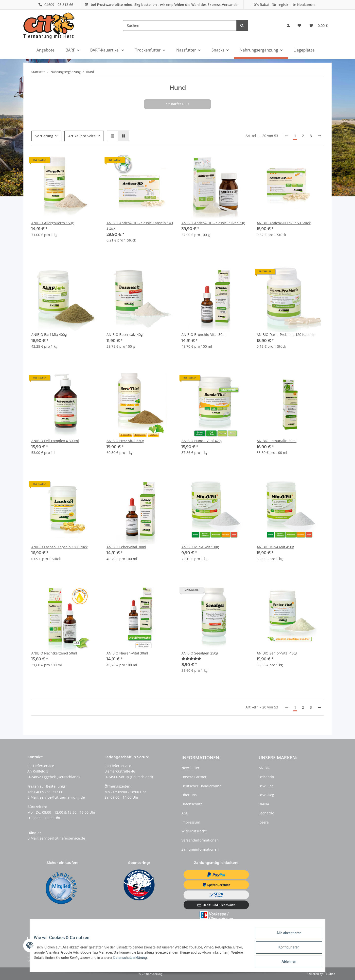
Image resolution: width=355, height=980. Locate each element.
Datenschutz (192, 804)
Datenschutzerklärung (158, 960)
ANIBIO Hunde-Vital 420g (202, 441)
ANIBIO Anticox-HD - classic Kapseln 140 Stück (140, 226)
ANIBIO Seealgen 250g (200, 653)
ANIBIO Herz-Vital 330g (125, 441)
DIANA (264, 804)
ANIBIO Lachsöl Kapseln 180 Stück (59, 547)
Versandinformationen (200, 840)
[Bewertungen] (191, 659)
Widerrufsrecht (194, 831)
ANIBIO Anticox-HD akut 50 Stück (284, 223)
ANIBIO (265, 768)
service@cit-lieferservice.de (62, 838)
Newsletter (190, 768)
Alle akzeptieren (285, 937)
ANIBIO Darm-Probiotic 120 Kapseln (286, 335)
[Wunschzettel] (299, 26)
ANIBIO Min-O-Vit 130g (200, 547)
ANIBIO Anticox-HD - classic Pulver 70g (213, 223)
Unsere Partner (194, 777)
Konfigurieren (285, 950)
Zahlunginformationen (200, 849)
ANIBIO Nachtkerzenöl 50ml (54, 653)
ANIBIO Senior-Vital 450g (277, 653)
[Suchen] (180, 26)
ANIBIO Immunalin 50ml (277, 441)
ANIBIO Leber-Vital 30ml (126, 547)
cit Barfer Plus (177, 104)
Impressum (191, 822)
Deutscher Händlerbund (202, 786)
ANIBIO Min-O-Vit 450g (275, 547)
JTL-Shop (329, 974)
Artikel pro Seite (82, 136)
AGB (185, 813)
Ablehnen (285, 963)
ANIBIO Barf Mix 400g (49, 335)
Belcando (266, 777)
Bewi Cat (266, 786)
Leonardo (266, 813)
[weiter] (319, 136)
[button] (288, 26)
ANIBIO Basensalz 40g (125, 335)
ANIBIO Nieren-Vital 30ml (127, 653)
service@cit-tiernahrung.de (62, 797)
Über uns (189, 795)
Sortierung (44, 136)
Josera (264, 822)
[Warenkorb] (318, 26)
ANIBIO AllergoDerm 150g (53, 223)
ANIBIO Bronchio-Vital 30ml (204, 335)
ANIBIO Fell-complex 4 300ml (55, 441)
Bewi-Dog (266, 795)
